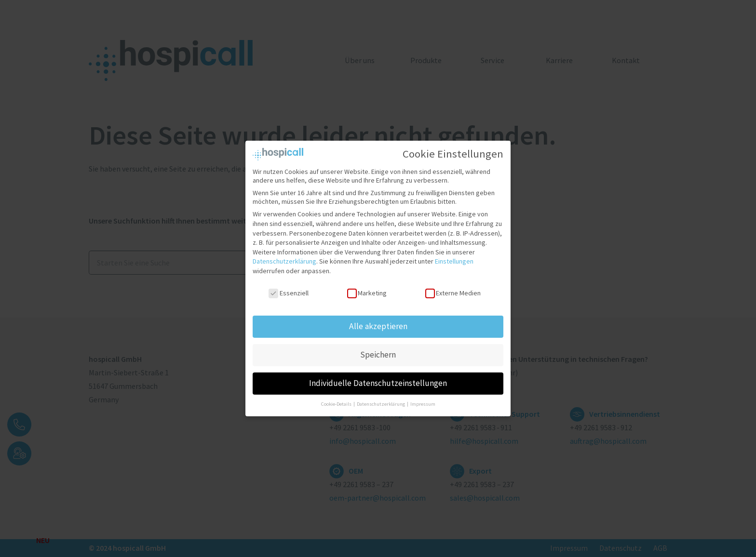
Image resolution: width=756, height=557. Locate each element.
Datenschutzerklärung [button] (381, 400)
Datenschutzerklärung (284, 257)
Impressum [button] (423, 400)
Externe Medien (453, 288)
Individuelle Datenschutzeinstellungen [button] (378, 379)
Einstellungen (454, 257)
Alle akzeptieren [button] (378, 322)
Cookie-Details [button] (337, 400)
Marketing (367, 288)
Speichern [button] (378, 350)
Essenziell (288, 288)
